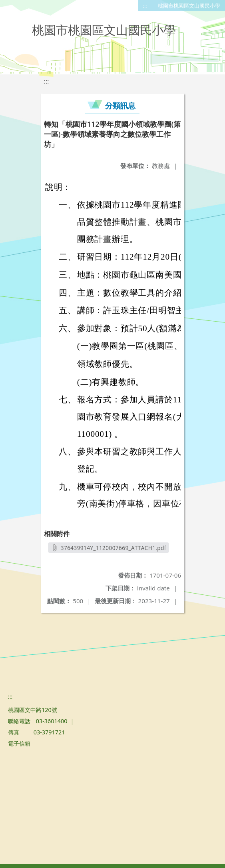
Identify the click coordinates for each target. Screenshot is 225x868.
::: (145, 6)
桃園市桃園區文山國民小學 (189, 6)
